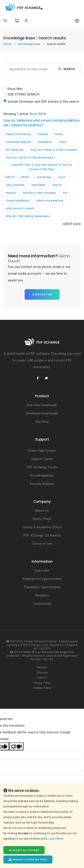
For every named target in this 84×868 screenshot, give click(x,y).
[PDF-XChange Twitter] (46, 378)
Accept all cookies (24, 850)
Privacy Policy (42, 683)
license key (44, 177)
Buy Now (42, 422)
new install (38, 185)
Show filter (15, 89)
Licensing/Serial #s (18, 142)
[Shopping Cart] (17, 21)
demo (63, 142)
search (67, 69)
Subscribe (42, 571)
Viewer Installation (18, 201)
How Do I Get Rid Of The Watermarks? (30, 158)
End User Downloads (42, 405)
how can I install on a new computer (54, 150)
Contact (42, 678)
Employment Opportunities (42, 579)
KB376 (10, 177)
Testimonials (42, 604)
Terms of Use (42, 544)
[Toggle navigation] (77, 21)
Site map (42, 673)
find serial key (15, 150)
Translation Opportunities (42, 587)
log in (62, 177)
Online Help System (42, 451)
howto (59, 134)
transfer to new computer (39, 193)
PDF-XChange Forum (42, 467)
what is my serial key (50, 201)
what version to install (20, 208)
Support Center (42, 459)
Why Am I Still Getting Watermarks (28, 216)
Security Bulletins (42, 484)
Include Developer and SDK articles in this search (43, 102)
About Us (42, 511)
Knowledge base (29, 44)
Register (42, 667)
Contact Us (42, 294)
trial (65, 193)
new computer (15, 185)
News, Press (42, 519)
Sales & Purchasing (18, 134)
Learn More (56, 839)
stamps (11, 193)
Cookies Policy (42, 688)
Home (8, 44)
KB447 (25, 177)
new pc (57, 185)
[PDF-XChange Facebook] (38, 378)
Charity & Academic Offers (42, 527)
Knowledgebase (42, 475)
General (43, 134)
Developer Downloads (42, 413)
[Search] (5, 21)
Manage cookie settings (28, 860)
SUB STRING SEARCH (24, 94)
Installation (45, 142)
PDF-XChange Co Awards (42, 535)
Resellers (42, 595)
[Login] (26, 21)
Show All (38, 114)
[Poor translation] (16, 746)
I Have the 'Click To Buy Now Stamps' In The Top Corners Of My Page (41, 167)
